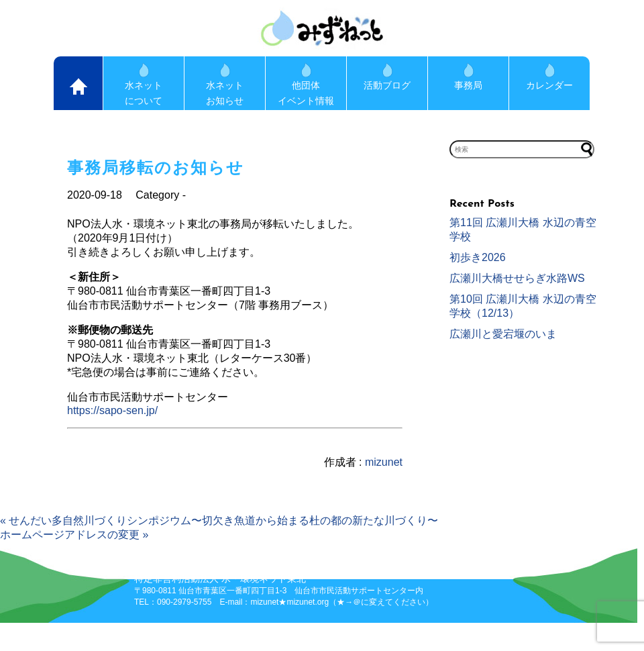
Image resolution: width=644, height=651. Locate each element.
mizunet (384, 462)
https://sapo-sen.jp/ (112, 410)
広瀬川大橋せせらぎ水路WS (517, 278)
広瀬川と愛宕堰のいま (503, 334)
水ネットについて (144, 85)
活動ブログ (387, 77)
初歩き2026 (478, 257)
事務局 (468, 77)
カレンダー (549, 77)
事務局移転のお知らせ (156, 167)
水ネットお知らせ (225, 85)
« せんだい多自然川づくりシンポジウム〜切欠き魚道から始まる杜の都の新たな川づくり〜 (219, 520)
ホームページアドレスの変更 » (74, 535)
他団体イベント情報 (306, 85)
